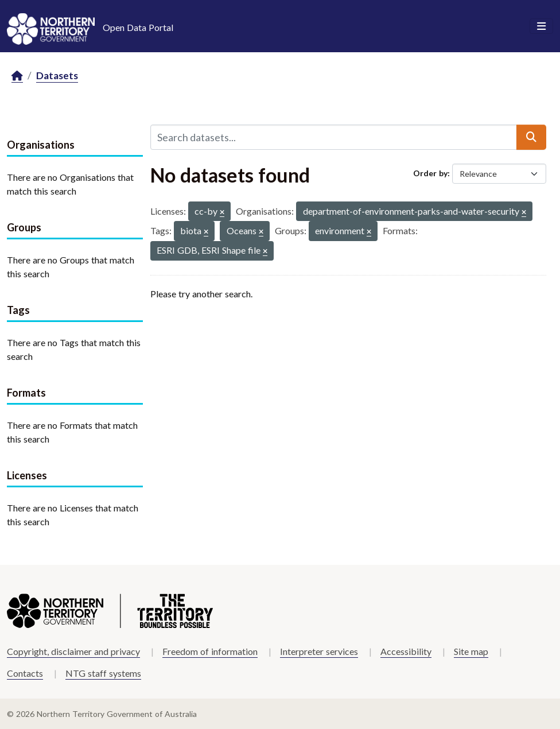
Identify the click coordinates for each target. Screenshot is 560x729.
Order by (430, 173)
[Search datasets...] (334, 137)
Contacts (25, 673)
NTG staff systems (103, 673)
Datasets (57, 75)
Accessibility (406, 651)
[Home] (17, 76)
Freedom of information (210, 651)
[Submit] (531, 137)
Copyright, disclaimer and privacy (73, 651)
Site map (471, 651)
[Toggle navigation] (541, 26)
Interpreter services (319, 651)
